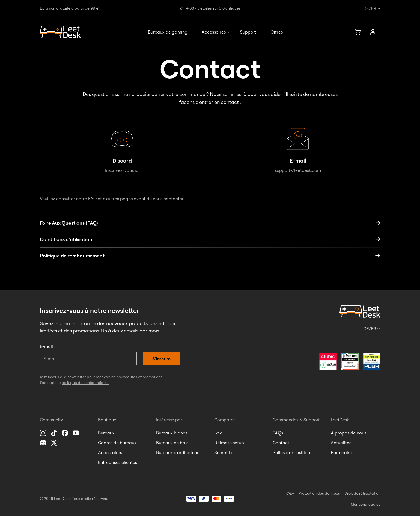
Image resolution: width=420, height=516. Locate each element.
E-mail (46, 346)
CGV (290, 493)
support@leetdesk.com (298, 170)
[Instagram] (44, 433)
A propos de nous (348, 433)
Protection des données (319, 493)
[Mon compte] (373, 32)
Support (250, 32)
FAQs (278, 433)
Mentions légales (366, 504)
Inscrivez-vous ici (122, 170)
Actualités (341, 443)
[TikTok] (55, 433)
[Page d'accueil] (60, 32)
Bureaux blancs (172, 433)
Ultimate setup (229, 443)
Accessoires (216, 32)
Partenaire (341, 452)
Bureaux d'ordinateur (177, 452)
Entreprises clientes (117, 462)
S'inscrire (161, 359)
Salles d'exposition (291, 452)
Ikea (218, 433)
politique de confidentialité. (86, 383)
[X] (55, 443)
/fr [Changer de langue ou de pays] (372, 8)
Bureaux (106, 433)
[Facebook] (65, 433)
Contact (281, 443)
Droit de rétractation (362, 493)
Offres (277, 32)
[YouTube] (76, 433)
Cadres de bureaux (117, 443)
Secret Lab (225, 452)
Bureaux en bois (172, 443)
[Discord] (44, 443)
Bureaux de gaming (170, 32)
